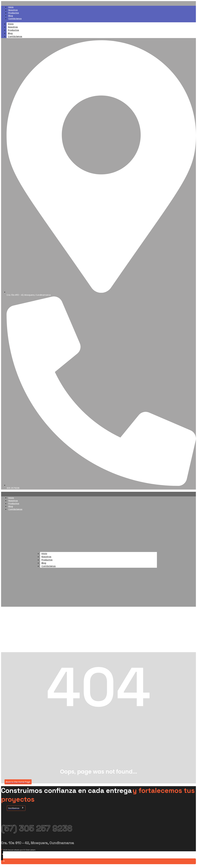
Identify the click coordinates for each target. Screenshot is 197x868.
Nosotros (13, 10)
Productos (14, 14)
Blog (11, 17)
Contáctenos (15, 20)
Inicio (11, 7)
